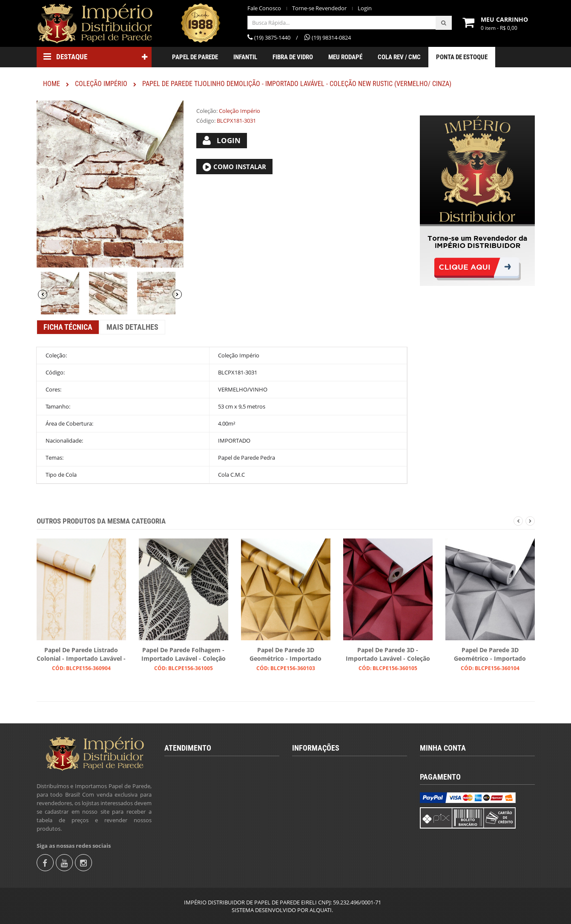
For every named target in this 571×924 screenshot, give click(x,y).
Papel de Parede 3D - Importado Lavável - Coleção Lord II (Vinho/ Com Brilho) (388, 655)
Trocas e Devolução (323, 823)
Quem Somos (316, 766)
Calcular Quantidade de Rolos (336, 794)
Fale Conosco (264, 8)
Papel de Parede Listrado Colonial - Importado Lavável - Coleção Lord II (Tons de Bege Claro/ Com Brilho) (81, 655)
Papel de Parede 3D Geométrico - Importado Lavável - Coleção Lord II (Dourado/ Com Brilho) (285, 655)
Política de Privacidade (327, 838)
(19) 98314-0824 (192, 799)
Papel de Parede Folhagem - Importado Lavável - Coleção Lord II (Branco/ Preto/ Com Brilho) (184, 655)
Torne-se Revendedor (319, 8)
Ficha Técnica (68, 327)
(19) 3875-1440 (190, 785)
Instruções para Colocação (332, 809)
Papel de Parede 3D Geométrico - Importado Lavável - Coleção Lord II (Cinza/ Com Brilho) (490, 655)
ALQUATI (321, 910)
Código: (206, 121)
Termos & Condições (325, 780)
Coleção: (207, 111)
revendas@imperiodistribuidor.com (218, 814)
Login (365, 8)
